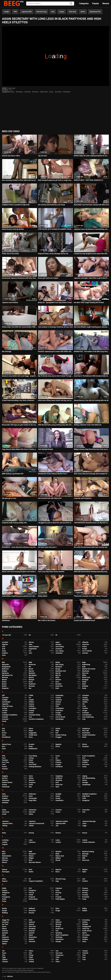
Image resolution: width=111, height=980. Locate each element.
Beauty (58, 669)
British (4, 686)
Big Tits (58, 675)
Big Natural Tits (95, 12)
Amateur (58, 644)
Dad (3, 729)
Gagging (5, 776)
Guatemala (6, 787)
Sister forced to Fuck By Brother (13, 229)
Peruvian (85, 890)
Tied (84, 955)
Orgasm (5, 881)
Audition (5, 653)
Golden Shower (7, 782)
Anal (53, 12)
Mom (31, 860)
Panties (5, 890)
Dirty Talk (86, 731)
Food (4, 764)
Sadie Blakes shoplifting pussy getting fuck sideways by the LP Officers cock (20, 596)
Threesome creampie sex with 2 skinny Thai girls (91, 596)
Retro (57, 908)
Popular (96, 3)
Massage (85, 854)
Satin (31, 920)
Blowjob (31, 680)
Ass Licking (60, 651)
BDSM (58, 662)
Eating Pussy (6, 744)
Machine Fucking (88, 852)
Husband (5, 803)
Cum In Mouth (60, 717)
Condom (85, 708)
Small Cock (59, 929)
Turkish (31, 962)
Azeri (4, 655)
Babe (84, 662)
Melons (85, 856)
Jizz (57, 826)
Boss (57, 682)
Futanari (5, 769)
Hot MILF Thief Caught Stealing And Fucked (89, 303)
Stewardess (33, 937)
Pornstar (85, 895)
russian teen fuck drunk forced (84, 620)
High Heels (44, 92)
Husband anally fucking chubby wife (14, 523)
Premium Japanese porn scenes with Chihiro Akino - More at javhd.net (56, 352)
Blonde (4, 680)
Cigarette (5, 704)
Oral (84, 879)
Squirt (31, 935)
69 (56, 635)
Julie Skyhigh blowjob (46, 449)
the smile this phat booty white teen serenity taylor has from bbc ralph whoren (91, 547)
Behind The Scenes (89, 669)
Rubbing (5, 913)
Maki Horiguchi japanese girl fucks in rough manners (56, 180)
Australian (59, 653)
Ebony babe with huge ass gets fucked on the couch (20, 425)
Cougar (62, 12)
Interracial (6, 812)
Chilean (31, 702)
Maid (4, 854)
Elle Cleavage (7, 352)
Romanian (32, 911)
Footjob (58, 764)
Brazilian (59, 684)
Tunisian (5, 962)
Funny (84, 767)
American (86, 644)
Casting (85, 698)
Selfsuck (59, 922)
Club (57, 706)
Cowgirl (58, 713)
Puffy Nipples (60, 899)
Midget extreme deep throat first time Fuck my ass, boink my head (91, 449)
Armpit (85, 649)
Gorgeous (32, 782)
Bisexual (5, 677)
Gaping (85, 776)
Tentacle (85, 953)
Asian (51, 92)
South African (87, 931)
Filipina (58, 760)
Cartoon (58, 698)
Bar (30, 667)
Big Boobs (86, 671)
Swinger (58, 942)
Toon (84, 957)
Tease (4, 953)
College (5, 708)
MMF (31, 852)
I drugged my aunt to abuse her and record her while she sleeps (56, 523)
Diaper (31, 731)
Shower (58, 926)
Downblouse (6, 737)
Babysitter (6, 665)
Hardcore (35, 92)
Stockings (19, 92)
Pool (57, 895)
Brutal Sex (59, 686)
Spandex (5, 933)
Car (30, 698)
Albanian (85, 642)
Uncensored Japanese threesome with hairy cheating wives (20, 278)
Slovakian (32, 929)
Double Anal (33, 735)
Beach (31, 669)
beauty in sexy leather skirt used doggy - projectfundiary (20, 376)
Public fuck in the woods (10, 254)
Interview (32, 812)
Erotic (31, 746)
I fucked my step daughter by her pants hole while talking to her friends (91, 254)
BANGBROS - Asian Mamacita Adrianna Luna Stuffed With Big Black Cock (20, 547)
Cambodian (59, 695)
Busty (84, 688)
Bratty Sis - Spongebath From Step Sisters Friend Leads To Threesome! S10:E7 (56, 303)
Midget (31, 858)
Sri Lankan (86, 935)
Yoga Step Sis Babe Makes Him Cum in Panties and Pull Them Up (20, 449)
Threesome (59, 955)
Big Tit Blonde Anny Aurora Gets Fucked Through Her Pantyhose (56, 376)
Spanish (31, 933)
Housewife (6, 800)
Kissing (31, 833)
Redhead (32, 908)
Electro (85, 744)
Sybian (4, 944)
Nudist (31, 872)
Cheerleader (6, 702)
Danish (58, 729)
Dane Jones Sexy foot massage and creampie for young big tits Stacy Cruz (91, 474)
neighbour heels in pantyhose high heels (16, 205)
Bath (84, 667)
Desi (4, 731)
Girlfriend (59, 778)
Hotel (84, 798)
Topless (5, 959)
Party (57, 890)
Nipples (85, 870)
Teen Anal (72, 12)
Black (57, 677)
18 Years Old (6, 635)
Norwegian (6, 872)
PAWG (4, 888)
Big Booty (5, 673)
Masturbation (7, 856)
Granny (4, 785)
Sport (4, 935)
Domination (86, 733)
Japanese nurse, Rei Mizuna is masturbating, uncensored (91, 229)
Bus (30, 688)
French (4, 767)
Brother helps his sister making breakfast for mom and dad (91, 156)
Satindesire (6, 620)
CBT (3, 695)
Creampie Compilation (10, 715)
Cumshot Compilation (36, 719)
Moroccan (86, 860)
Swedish (5, 942)
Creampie (86, 713)
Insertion (59, 810)
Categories (84, 3)
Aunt (30, 653)
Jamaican (5, 821)
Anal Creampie (34, 647)
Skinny (4, 929)
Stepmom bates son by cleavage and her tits (53, 254)
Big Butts (32, 673)
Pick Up (31, 893)
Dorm (4, 735)
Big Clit (58, 673)
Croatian (58, 715)
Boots (31, 682)
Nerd (30, 870)
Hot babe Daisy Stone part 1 (48, 547)
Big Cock (85, 673)
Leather (5, 842)
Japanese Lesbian (62, 821)
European (86, 746)
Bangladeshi (6, 667)
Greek (31, 785)
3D (30, 635)
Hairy (4, 794)
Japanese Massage (89, 821)
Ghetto (31, 778)
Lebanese (32, 842)
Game (31, 776)
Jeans (84, 823)
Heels (31, 796)
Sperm (84, 933)
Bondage (85, 680)
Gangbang (59, 776)
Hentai (58, 796)
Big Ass (31, 671)
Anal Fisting (60, 647)
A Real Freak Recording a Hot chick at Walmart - (18, 400)
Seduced (32, 922)
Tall (3, 951)
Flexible (85, 762)
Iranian (58, 812)
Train (84, 959)
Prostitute (86, 897)
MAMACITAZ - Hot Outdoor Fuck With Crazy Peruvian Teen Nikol (91, 352)
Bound (4, 684)
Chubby (85, 702)
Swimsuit (32, 942)
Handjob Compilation (89, 794)
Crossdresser (87, 715)
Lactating (5, 840)
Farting (31, 758)
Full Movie (59, 767)
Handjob (58, 794)
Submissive (60, 939)
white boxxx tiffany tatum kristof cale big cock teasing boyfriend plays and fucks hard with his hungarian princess (56, 400)
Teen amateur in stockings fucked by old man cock (55, 327)
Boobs (4, 682)
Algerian (5, 644)
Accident (5, 642)
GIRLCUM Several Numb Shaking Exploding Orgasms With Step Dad (91, 572)
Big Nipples (33, 675)
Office (4, 879)
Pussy (4, 901)
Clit (83, 704)
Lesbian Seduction (89, 842)
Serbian (85, 922)
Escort (58, 746)
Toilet (57, 957)
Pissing (85, 893)
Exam (4, 749)
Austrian (85, 653)
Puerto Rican (33, 899)
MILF (4, 852)
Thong (31, 955)
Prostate (58, 897)
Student (31, 939)
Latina (58, 840)
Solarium (32, 931)
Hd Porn (10, 976)
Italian (31, 814)
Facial (58, 756)
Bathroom (5, 669)
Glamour (5, 780)
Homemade (33, 798)
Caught (6, 12)
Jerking (5, 826)
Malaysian (32, 854)
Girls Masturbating (89, 778)
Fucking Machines (35, 767)
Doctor (4, 733)
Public (4, 899)
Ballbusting (86, 665)
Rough (58, 911)
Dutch (84, 737)
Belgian (5, 671)
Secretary (58, 92)
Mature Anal (60, 856)
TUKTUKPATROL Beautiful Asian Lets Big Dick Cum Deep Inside (91, 523)
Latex (31, 840)
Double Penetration (89, 735)
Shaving (58, 924)
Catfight (5, 700)
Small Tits (86, 929)
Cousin (31, 713)
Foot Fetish (33, 764)
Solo (57, 931)
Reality (4, 908)
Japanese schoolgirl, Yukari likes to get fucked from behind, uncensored (91, 278)
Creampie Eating (34, 715)
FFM (15, 12)
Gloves (85, 780)
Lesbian (58, 842)
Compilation (60, 708)
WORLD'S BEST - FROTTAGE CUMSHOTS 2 (88, 180)
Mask (57, 854)
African (31, 642)
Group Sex (59, 785)
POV (30, 888)
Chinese (58, 702)
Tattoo (31, 951)
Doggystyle (33, 733)
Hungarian (86, 800)
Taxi (57, 951)
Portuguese (6, 897)
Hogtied (5, 798)
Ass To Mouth (87, 651)
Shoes (4, 926)
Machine (58, 852)
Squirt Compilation (62, 935)
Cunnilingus (60, 719)
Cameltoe (86, 695)
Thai (4, 955)
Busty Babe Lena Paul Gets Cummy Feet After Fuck (91, 205)
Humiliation (60, 800)
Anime (83, 12)
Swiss (84, 942)
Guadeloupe (86, 785)
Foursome (86, 764)
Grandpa (85, 782)
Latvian (85, 840)
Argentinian (33, 649)
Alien (31, 644)
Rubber (85, 911)
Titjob (31, 957)
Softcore (5, 931)
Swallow (85, 939)
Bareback (59, 667)
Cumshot (28, 92)
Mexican (5, 858)
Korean (85, 833)
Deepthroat (86, 729)
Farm (4, 758)
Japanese (32, 821)
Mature (31, 856)
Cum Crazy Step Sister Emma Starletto (51, 572)
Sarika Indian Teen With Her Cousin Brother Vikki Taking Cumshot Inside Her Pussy (20, 327)
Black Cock (86, 677)
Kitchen (58, 833)
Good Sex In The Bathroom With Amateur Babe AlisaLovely (91, 376)
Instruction (86, 810)
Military (58, 858)
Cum (30, 717)
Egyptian (59, 744)
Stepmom (5, 937)
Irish (84, 812)
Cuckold (5, 717)
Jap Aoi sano (42, 156)
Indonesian (32, 810)
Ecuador (32, 744)
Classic (58, 704)
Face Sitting (33, 756)
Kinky (4, 833)
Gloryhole (59, 780)
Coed (84, 706)
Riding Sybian (43, 596)
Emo (4, 746)
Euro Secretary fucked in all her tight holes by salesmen (20, 180)
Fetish (31, 760)
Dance (31, 729)
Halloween (32, 794)
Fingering (86, 760)
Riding (84, 908)
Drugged (58, 737)
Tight (4, 957)
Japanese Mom (7, 823)
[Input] (50, 4)
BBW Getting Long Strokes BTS (13, 474)
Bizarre (31, 677)
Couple (4, 713)
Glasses (31, 780)
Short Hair (32, 926)
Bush (57, 688)
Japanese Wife (27, 12)
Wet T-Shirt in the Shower (47, 620)
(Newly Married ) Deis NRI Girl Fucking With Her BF (91, 400)
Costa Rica (59, 711)
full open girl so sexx (9, 498)
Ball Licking (60, 665)
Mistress (5, 860)
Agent (58, 642)
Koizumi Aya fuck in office (11, 156)
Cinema (31, 704)
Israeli (4, 814)
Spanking (59, 933)
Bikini (84, 675)
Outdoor (85, 881)
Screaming (86, 920)
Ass (30, 651)
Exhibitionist (33, 749)
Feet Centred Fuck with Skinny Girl (50, 498)
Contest (5, 711)
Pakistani (59, 888)
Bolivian (58, 680)
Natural (5, 870)
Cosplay (31, 711)
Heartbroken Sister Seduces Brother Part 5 (53, 474)
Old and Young (41, 12)
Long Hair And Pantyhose (83, 498)
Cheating (85, 700)
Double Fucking (61, 735)
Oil (30, 879)
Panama (85, 888)
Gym (30, 787)
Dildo (57, 731)
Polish (31, 895)
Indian (4, 810)
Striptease (6, 939)
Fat (57, 758)
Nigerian (58, 870)
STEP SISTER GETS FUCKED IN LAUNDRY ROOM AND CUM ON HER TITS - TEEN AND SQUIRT (56, 229)
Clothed (31, 706)
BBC (3, 662)
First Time (6, 762)
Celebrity (59, 700)
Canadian (5, 698)
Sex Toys (5, 924)
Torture (31, 959)
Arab (4, 649)
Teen (30, 953)
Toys (57, 959)
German (5, 778)
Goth (57, 782)
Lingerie (5, 844)
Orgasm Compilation (36, 881)
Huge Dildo (32, 800)
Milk (84, 858)
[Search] (71, 4)
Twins (58, 962)
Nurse (58, 872)
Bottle (84, 682)
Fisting (31, 762)
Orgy (57, 881)
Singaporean (87, 926)
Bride (84, 684)
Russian (31, 913)
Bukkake (85, 686)
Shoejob (85, 924)
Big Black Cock (61, 671)
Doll (57, 733)
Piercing (58, 893)
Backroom (32, 665)
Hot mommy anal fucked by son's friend (51, 205)
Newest (106, 3)
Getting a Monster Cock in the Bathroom (88, 425)
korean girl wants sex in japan (48, 278)
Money (58, 860)
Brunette (32, 686)
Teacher (85, 951)
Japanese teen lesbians (10, 303)
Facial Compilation (89, 756)
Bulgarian (5, 688)
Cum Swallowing (88, 717)
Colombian (32, 708)
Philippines (6, 893)
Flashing (58, 762)
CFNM (31, 695)
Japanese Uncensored (36, 823)
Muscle (5, 862)
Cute (84, 719)
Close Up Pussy (7, 706)
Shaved (31, 924)
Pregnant (32, 897)
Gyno (57, 787)
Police (4, 895)
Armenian (59, 649)
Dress (31, 737)
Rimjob (4, 911)
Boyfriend (32, 684)
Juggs (84, 826)
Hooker (58, 798)
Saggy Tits (6, 920)
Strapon (85, 937)
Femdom (5, 760)
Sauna (58, 920)
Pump (84, 899)
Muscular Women (35, 862)
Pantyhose (67, 92)
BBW (30, 662)
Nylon (12, 92)
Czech (4, 721)
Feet (84, 758)
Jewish (31, 826)
